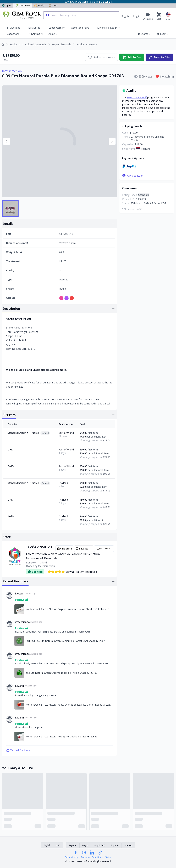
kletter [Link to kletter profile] (19, 594)
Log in (137, 16)
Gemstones (23, 5)
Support (115, 845)
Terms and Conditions (92, 857)
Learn (163, 34)
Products (15, 44)
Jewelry (39, 5)
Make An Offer (159, 57)
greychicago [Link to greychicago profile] (22, 622)
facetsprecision (12, 71)
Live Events (104, 549)
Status (108, 857)
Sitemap (128, 845)
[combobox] (81, 15)
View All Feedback (18, 750)
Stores (144, 34)
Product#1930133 (87, 44)
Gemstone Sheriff (137, 97)
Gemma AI (35, 34)
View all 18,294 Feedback (72, 572)
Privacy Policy (71, 857)
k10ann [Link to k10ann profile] (20, 686)
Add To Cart (132, 57)
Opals (7, 5)
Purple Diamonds (61, 44)
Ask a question (133, 176)
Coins (53, 5)
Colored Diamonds (36, 44)
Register (126, 16)
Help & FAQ (100, 845)
